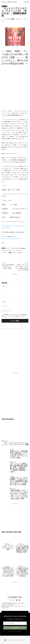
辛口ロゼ (20, 253)
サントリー (8, 248)
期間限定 (10, 253)
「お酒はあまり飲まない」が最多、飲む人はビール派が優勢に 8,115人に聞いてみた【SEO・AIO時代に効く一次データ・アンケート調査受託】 (22, 572)
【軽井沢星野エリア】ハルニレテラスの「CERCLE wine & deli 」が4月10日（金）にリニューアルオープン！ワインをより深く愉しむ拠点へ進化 (19, 494)
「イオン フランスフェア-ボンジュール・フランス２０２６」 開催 (15, 444)
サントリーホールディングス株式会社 (18, 248)
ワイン (14, 250)
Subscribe (15, 628)
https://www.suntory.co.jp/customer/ (11, 239)
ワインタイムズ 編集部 (10, 19)
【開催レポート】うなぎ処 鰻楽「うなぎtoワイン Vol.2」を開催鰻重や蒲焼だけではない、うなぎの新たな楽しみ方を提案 (19, 481)
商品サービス (4, 6)
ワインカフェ (19, 250)
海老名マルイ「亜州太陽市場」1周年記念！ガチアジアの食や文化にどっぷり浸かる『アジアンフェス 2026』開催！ (19, 454)
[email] (15, 623)
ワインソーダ (5, 253)
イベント (12, 449)
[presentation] (12, 326)
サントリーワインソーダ (7, 250)
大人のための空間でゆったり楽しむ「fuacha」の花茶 (8, 267)
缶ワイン (15, 253)
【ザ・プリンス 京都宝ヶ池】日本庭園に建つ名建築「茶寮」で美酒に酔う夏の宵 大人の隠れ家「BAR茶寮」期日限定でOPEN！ (19, 468)
